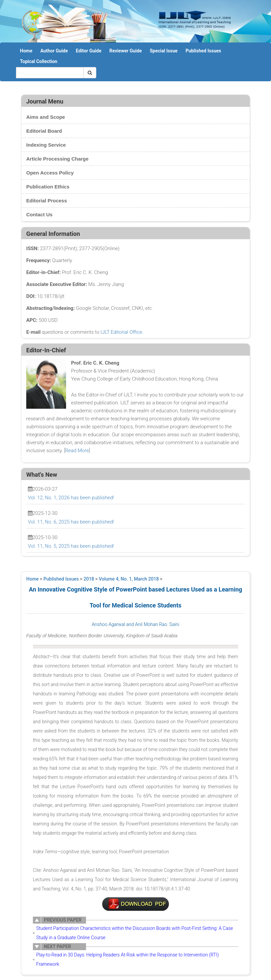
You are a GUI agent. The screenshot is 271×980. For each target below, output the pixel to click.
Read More (77, 451)
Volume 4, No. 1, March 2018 (129, 579)
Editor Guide (89, 51)
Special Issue (164, 51)
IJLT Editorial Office (121, 332)
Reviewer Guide (126, 51)
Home (26, 51)
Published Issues (203, 51)
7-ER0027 (135, 904)
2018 (89, 579)
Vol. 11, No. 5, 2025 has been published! (71, 546)
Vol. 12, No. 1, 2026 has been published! (71, 498)
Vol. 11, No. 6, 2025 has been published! (71, 522)
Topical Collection (39, 61)
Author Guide (54, 51)
